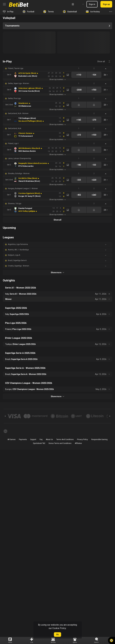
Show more (57, 272)
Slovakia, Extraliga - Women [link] (19, 173)
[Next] (110, 416)
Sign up (106, 4)
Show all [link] (101, 61)
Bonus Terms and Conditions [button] (60, 443)
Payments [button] (23, 439)
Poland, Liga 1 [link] (13, 143)
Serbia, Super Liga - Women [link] (19, 83)
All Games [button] (12, 439)
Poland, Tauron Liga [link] (16, 68)
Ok (57, 635)
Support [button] (33, 439)
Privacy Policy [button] (82, 439)
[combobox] (81, 4)
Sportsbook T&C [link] (39, 443)
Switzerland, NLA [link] (14, 128)
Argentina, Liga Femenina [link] (18, 244)
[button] (57, 69)
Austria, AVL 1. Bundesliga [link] (18, 250)
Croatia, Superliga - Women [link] (19, 266)
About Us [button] (49, 439)
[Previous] (5, 416)
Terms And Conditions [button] (65, 439)
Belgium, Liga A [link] (14, 255)
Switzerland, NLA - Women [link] (18, 113)
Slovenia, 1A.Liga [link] (15, 204)
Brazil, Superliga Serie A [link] (17, 260)
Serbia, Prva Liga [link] (14, 98)
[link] (19, 4)
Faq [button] (41, 439)
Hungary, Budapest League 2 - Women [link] (23, 189)
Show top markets (57, 79)
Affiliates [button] (78, 443)
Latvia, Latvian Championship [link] (19, 158)
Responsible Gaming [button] (99, 439)
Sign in (92, 4)
